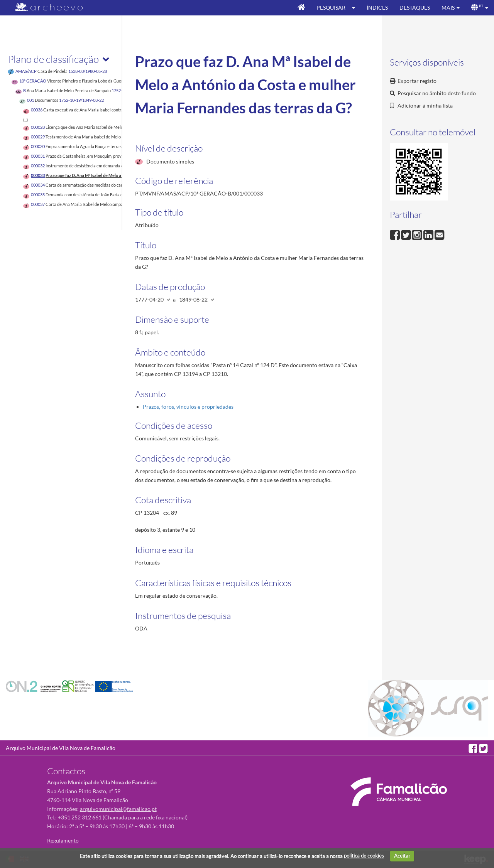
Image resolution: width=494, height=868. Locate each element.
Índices (377, 8)
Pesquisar (331, 8)
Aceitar (402, 856)
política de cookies (364, 856)
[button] (356, 8)
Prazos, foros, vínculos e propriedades (188, 407)
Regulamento (63, 840)
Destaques (415, 8)
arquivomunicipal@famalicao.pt (118, 809)
